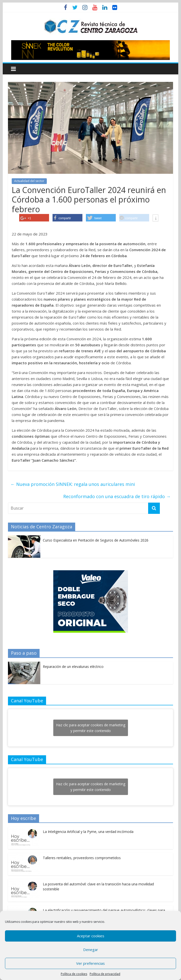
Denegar (91, 950)
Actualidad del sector (29, 181)
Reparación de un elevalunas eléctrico (73, 667)
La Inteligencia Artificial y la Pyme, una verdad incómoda (88, 832)
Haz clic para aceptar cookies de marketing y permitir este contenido (91, 728)
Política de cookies (74, 974)
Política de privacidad (105, 974)
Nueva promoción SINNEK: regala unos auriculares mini (73, 484)
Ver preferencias (90, 963)
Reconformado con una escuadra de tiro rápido (117, 496)
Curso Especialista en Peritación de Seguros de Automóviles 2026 (96, 540)
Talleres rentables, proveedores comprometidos (82, 858)
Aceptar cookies (91, 936)
